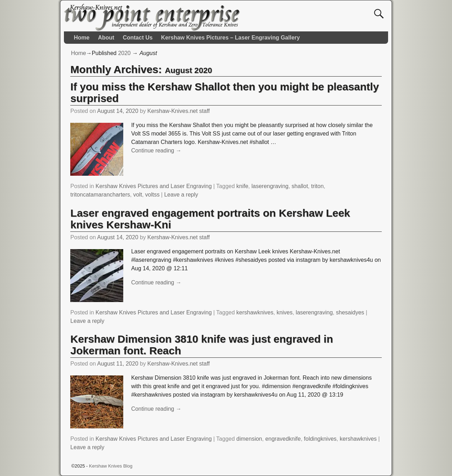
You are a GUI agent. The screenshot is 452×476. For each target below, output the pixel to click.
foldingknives (320, 439)
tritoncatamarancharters (100, 195)
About (106, 38)
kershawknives (255, 312)
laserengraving (270, 186)
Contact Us (138, 38)
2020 (124, 53)
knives (284, 312)
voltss (152, 195)
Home (82, 38)
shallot (300, 186)
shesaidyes (350, 312)
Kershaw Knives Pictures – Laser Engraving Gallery (230, 38)
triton (317, 186)
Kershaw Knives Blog (111, 466)
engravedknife (283, 439)
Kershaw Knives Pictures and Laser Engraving (154, 186)
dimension (249, 439)
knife (242, 186)
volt (138, 195)
